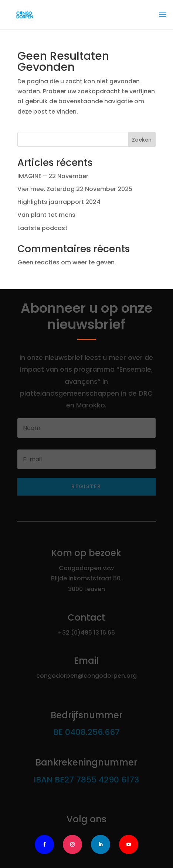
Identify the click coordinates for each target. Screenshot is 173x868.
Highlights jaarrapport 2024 (59, 202)
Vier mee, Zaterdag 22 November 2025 (75, 189)
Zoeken (142, 140)
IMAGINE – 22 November (53, 176)
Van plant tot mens (46, 215)
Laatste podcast (43, 228)
